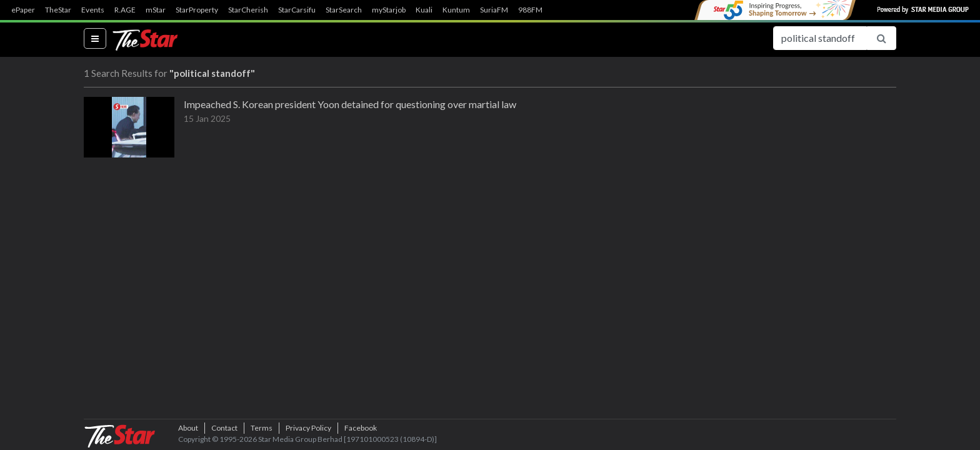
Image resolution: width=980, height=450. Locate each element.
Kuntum (456, 10)
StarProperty (197, 10)
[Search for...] (820, 38)
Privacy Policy (308, 428)
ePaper (23, 10)
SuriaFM (494, 10)
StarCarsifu (297, 10)
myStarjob (389, 10)
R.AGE (125, 10)
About (188, 428)
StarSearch (344, 10)
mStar (156, 10)
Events (93, 10)
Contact (224, 428)
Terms (262, 428)
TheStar (58, 10)
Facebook (361, 428)
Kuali (424, 10)
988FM (530, 10)
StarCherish (248, 10)
